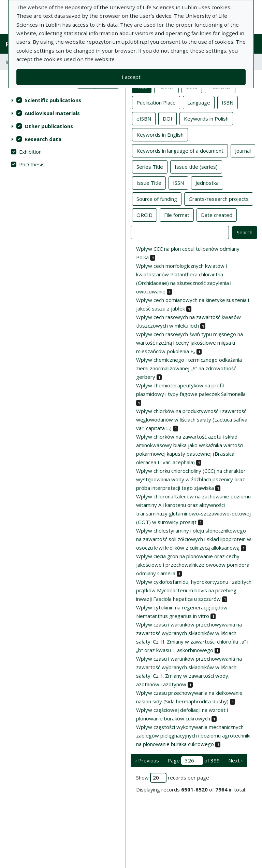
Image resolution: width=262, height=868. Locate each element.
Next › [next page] (236, 760)
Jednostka (207, 182)
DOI (168, 118)
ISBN (228, 102)
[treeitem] (63, 100)
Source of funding (157, 198)
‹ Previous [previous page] (147, 760)
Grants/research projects (219, 198)
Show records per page (173, 778)
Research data (43, 139)
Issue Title (149, 182)
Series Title (150, 166)
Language (199, 102)
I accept (131, 77)
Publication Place (156, 102)
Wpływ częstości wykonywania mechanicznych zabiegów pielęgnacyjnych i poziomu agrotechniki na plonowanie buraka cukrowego (193, 735)
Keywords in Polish (206, 118)
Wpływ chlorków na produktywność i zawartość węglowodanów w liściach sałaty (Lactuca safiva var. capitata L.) (192, 419)
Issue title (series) (196, 166)
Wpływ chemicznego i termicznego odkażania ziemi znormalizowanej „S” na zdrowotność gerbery (189, 368)
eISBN (144, 118)
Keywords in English (160, 134)
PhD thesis (32, 164)
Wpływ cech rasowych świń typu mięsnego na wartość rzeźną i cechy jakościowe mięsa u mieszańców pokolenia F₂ (190, 343)
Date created (217, 215)
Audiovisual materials (52, 113)
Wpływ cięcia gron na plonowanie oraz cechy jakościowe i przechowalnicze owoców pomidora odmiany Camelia (193, 565)
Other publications (49, 126)
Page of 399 (194, 761)
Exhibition (30, 152)
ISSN (178, 182)
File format (177, 215)
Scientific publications (53, 100)
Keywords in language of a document (180, 150)
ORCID (144, 215)
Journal (243, 150)
